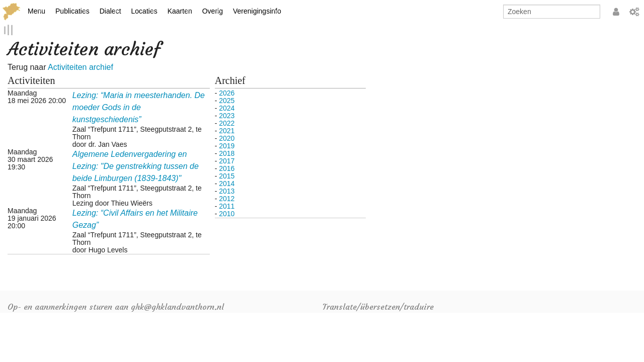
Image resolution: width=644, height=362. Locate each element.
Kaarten (180, 11)
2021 (227, 130)
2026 (227, 93)
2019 (227, 145)
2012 (227, 198)
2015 (227, 175)
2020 (227, 138)
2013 (227, 191)
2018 (227, 153)
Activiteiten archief (80, 67)
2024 (227, 108)
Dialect (110, 11)
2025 (227, 100)
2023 (227, 115)
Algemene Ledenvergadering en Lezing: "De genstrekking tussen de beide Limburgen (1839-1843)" (136, 166)
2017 (227, 160)
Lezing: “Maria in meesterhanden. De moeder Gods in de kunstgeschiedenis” (139, 107)
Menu (36, 11)
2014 (227, 183)
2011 (227, 206)
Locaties (144, 11)
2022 (227, 123)
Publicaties (72, 11)
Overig (213, 11)
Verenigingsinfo (257, 11)
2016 (227, 168)
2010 (227, 213)
